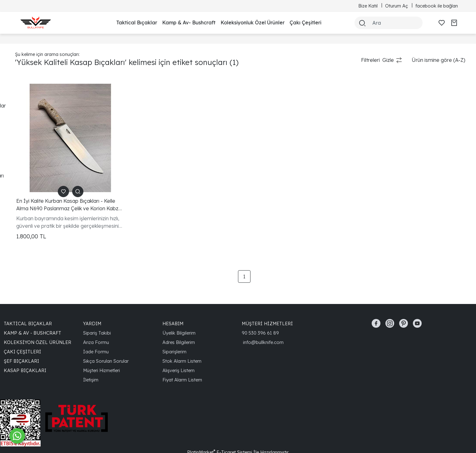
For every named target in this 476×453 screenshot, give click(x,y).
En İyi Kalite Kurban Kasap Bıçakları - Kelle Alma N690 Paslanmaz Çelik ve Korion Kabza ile (141, 185)
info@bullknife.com (263, 322)
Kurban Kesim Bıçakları (42, 156)
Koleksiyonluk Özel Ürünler (253, 22)
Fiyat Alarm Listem (182, 359)
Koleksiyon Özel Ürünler (37, 322)
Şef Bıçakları (21, 341)
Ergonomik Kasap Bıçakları (46, 166)
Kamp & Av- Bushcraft (189, 22)
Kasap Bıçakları (25, 350)
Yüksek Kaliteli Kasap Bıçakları (50, 176)
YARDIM (92, 303)
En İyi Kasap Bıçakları (40, 126)
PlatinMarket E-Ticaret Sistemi (220, 432)
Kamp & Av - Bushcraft (32, 313)
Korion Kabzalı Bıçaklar (42, 116)
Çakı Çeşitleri (305, 22)
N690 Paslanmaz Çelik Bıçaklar (51, 106)
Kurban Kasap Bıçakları (42, 96)
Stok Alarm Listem (182, 341)
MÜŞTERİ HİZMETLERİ (267, 303)
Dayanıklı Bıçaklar (35, 136)
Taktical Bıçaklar (137, 22)
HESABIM (173, 303)
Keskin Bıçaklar (32, 146)
